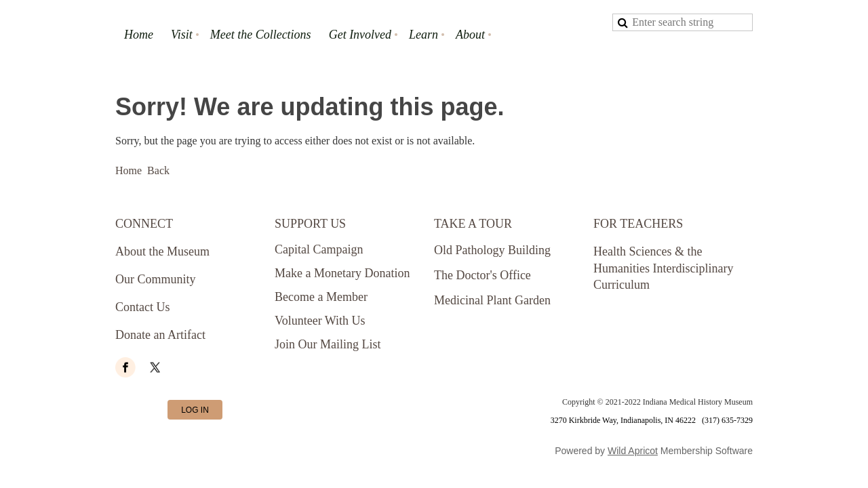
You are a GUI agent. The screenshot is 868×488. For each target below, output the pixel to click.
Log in (195, 410)
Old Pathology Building (492, 250)
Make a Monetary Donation (342, 273)
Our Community (156, 279)
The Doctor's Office (482, 275)
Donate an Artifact (160, 335)
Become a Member (321, 297)
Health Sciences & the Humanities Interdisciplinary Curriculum (663, 268)
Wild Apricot (633, 451)
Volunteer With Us (320, 321)
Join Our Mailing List (328, 344)
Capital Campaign (319, 249)
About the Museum (162, 251)
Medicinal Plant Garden (492, 300)
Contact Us (143, 307)
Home (129, 170)
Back (158, 170)
